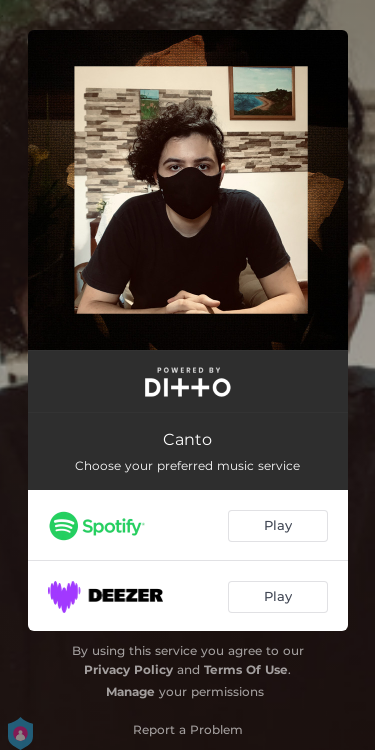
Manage (130, 691)
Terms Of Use (246, 669)
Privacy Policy (128, 669)
